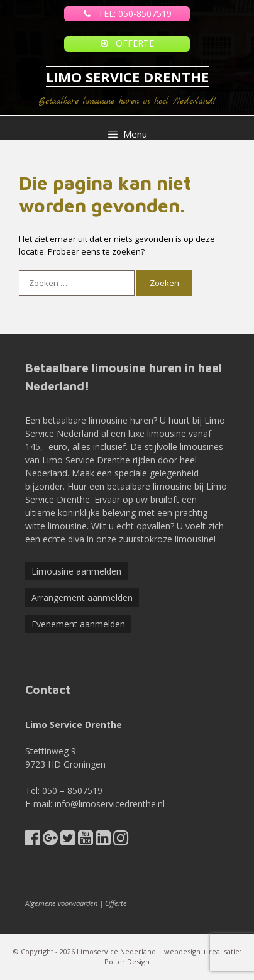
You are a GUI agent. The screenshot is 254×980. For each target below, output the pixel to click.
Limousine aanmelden (76, 571)
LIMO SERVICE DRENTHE (127, 77)
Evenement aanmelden (78, 624)
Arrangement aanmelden (82, 597)
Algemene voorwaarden (61, 903)
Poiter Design (127, 961)
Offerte (116, 903)
